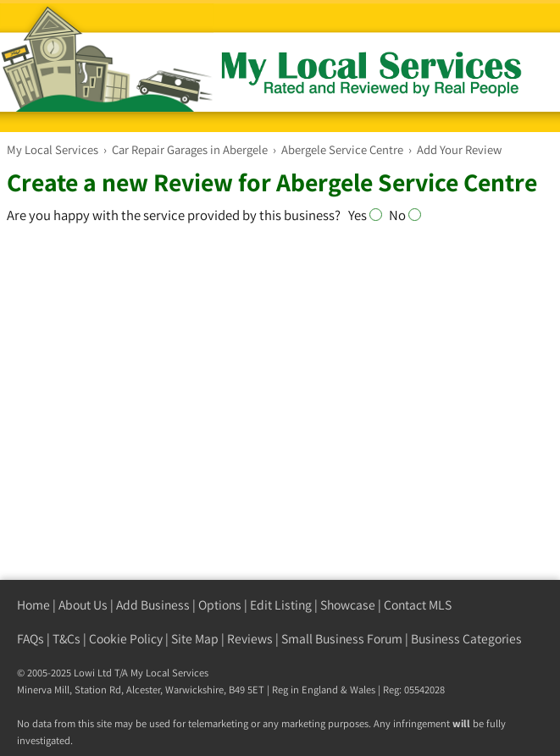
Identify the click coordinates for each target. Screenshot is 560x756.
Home (33, 605)
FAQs (30, 639)
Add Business (153, 605)
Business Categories (466, 639)
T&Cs (67, 639)
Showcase (348, 605)
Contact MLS (418, 605)
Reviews (250, 639)
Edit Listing (281, 605)
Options (220, 605)
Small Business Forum (342, 639)
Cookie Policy (126, 639)
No (405, 215)
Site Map (195, 639)
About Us (83, 605)
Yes (369, 215)
